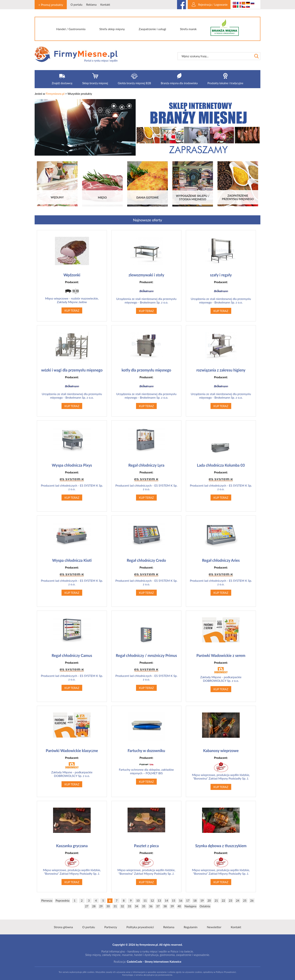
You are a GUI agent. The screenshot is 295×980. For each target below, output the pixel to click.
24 (238, 900)
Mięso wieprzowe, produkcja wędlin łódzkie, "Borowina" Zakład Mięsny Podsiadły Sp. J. (221, 771)
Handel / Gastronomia (71, 29)
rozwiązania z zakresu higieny (221, 370)
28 (94, 906)
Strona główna (63, 927)
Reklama (91, 5)
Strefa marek (188, 29)
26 (252, 900)
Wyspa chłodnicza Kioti (72, 560)
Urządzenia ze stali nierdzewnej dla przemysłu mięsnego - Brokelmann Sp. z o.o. (146, 295)
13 (159, 900)
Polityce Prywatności (226, 972)
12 (152, 900)
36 (151, 906)
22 (223, 900)
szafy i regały (221, 275)
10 (138, 900)
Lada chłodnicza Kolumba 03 (221, 465)
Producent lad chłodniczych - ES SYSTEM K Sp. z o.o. (72, 484)
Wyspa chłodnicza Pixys (72, 465)
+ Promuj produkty (51, 5)
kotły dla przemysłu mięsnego (146, 370)
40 (179, 906)
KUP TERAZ (72, 310)
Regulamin (191, 927)
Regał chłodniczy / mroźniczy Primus (146, 655)
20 (209, 900)
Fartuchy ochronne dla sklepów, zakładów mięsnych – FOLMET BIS (146, 769)
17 (188, 900)
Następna (190, 906)
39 (172, 906)
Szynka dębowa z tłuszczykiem (221, 846)
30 (108, 906)
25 (245, 900)
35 (144, 906)
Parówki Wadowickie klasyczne (72, 751)
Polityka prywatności (140, 927)
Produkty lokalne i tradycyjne (225, 83)
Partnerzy (111, 927)
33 (129, 906)
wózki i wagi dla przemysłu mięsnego (72, 370)
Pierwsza (47, 900)
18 (195, 900)
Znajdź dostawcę (62, 83)
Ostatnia (205, 906)
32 (122, 906)
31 (115, 906)
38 (165, 906)
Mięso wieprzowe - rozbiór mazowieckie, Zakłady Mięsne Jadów (72, 295)
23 (231, 900)
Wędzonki (72, 275)
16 (181, 900)
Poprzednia (62, 900)
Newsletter (214, 927)
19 (202, 900)
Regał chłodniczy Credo (146, 560)
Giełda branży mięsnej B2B (134, 83)
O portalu (76, 5)
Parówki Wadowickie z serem (221, 655)
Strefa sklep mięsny (112, 29)
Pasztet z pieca (146, 846)
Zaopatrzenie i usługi (152, 29)
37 (158, 906)
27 (87, 906)
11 (145, 900)
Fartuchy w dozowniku (146, 751)
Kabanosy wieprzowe (221, 751)
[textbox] (215, 56)
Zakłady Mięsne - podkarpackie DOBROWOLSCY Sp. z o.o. (221, 675)
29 (101, 906)
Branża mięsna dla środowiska (179, 83)
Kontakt (105, 5)
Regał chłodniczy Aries (221, 560)
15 (174, 900)
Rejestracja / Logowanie (213, 5)
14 (166, 900)
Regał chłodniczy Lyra (146, 465)
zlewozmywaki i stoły (146, 275)
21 (216, 900)
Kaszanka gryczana (72, 846)
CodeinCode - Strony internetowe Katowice (154, 962)
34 (136, 906)
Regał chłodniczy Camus (72, 655)
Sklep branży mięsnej (95, 83)
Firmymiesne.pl (55, 94)
